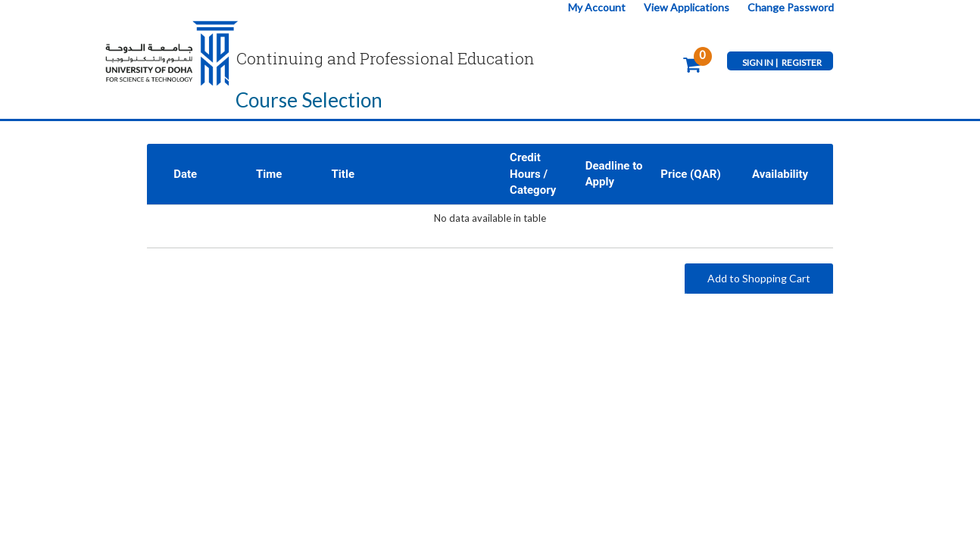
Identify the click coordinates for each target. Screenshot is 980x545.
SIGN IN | (760, 62)
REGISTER (802, 62)
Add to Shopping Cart (759, 278)
